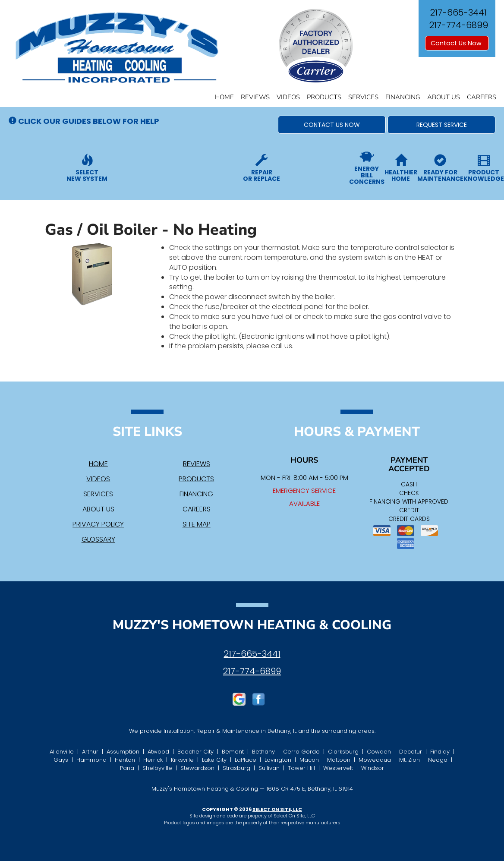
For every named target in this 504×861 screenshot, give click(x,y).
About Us (444, 97)
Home (224, 97)
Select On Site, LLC (277, 809)
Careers (482, 97)
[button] (332, 125)
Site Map (197, 524)
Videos (288, 97)
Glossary (98, 539)
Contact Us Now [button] (457, 43)
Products (324, 97)
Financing (403, 97)
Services (363, 97)
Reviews (255, 97)
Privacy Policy (98, 524)
